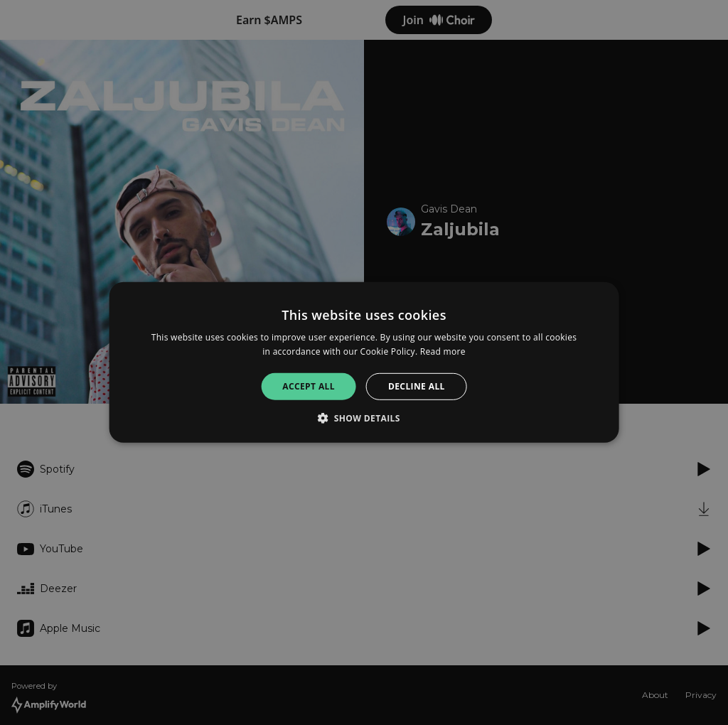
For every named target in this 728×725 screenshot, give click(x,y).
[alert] (364, 362)
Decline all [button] (417, 386)
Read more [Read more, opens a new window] (443, 351)
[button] (364, 418)
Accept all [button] (309, 386)
